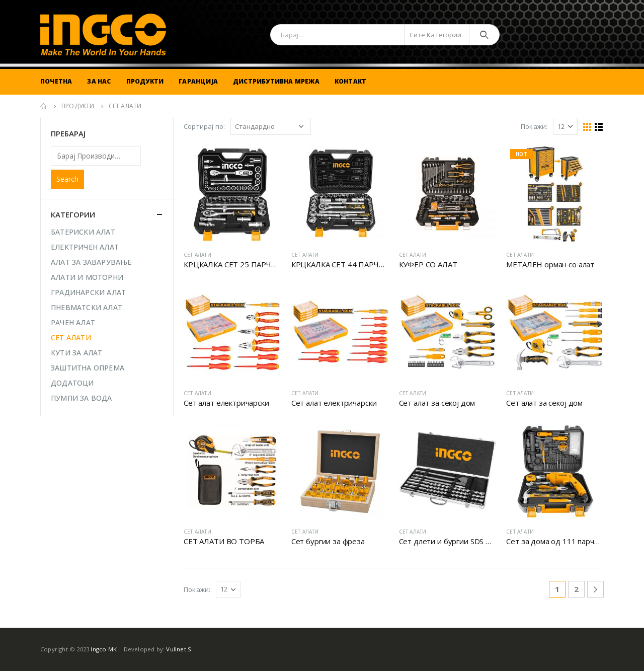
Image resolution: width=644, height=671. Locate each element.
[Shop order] (271, 126)
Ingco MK (104, 649)
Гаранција (198, 81)
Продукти (145, 81)
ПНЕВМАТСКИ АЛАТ (87, 307)
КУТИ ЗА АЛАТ (76, 353)
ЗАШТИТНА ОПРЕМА (88, 368)
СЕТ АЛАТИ (197, 255)
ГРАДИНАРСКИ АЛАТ (88, 292)
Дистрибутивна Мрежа (276, 81)
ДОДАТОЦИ (72, 383)
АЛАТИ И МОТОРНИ (87, 277)
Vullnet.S (179, 649)
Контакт (350, 81)
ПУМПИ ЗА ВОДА (82, 398)
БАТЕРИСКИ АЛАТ (83, 232)
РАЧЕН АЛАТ (73, 322)
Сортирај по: (204, 126)
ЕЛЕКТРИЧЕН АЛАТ (85, 247)
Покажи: (534, 126)
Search (67, 179)
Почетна (56, 81)
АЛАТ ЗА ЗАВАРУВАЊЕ (91, 262)
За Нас (99, 81)
